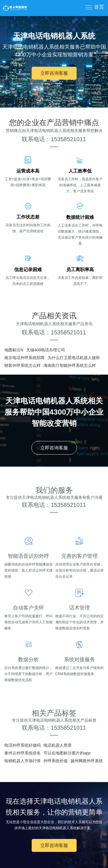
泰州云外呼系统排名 (22, 753)
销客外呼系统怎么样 (22, 365)
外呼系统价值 (56, 761)
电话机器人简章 (58, 745)
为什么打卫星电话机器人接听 (74, 358)
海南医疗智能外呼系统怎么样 (70, 365)
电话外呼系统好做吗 (22, 745)
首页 (99, 7)
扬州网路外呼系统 (87, 761)
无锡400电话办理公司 (46, 350)
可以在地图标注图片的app (67, 753)
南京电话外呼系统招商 (24, 358)
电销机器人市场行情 (22, 761)
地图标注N (14, 350)
